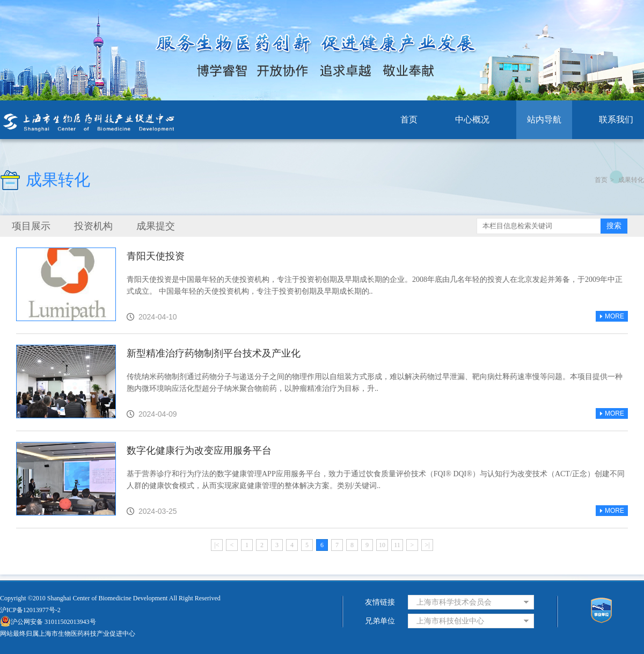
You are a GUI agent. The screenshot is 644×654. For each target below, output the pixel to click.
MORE (612, 316)
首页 (409, 119)
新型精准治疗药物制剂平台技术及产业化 (214, 353)
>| (427, 545)
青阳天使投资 (156, 256)
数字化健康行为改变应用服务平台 (199, 450)
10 (382, 545)
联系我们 (616, 119)
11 (397, 545)
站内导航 (544, 119)
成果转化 (631, 180)
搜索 (614, 226)
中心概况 (472, 119)
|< (217, 545)
